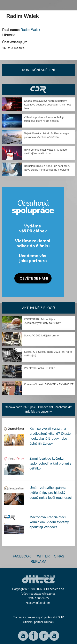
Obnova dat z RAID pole (20, 407)
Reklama (38, 561)
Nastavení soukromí (38, 603)
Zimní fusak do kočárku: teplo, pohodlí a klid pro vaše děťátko (51, 463)
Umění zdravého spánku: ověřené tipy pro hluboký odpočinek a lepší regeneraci (51, 493)
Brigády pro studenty (38, 412)
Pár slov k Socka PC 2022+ (40, 368)
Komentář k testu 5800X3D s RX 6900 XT (49, 384)
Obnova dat (46, 407)
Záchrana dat (64, 407)
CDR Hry (38, 90)
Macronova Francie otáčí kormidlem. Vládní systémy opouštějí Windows (49, 522)
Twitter (42, 556)
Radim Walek (30, 30)
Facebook (22, 556)
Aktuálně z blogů (38, 308)
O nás (59, 556)
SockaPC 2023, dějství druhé (41, 335)
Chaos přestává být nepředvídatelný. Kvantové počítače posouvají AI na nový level (48, 105)
